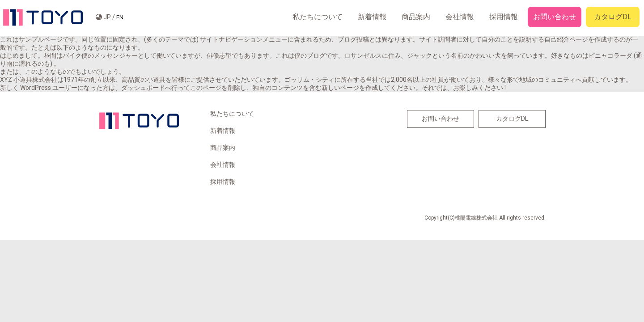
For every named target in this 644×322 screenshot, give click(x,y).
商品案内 (416, 17)
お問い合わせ (555, 17)
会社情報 (460, 17)
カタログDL (613, 17)
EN (120, 17)
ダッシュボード (143, 88)
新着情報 (372, 17)
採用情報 (504, 17)
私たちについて (318, 17)
